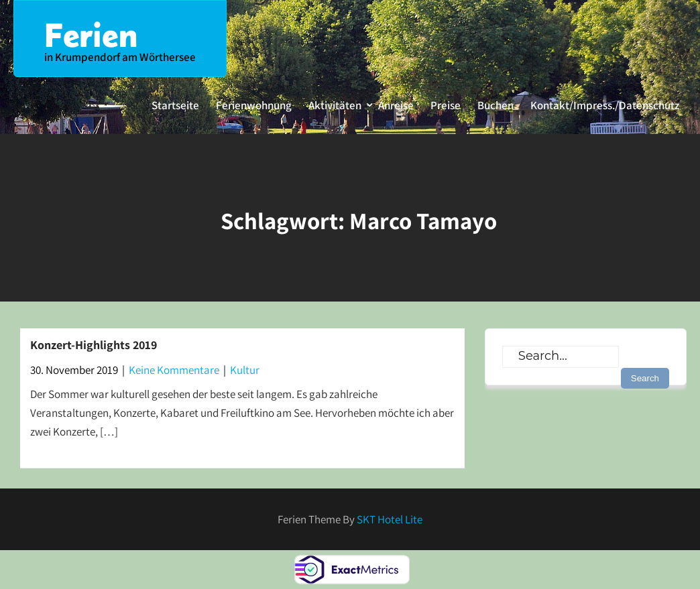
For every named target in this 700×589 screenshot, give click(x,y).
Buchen (495, 105)
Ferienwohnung (254, 105)
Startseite (175, 105)
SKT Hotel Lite (390, 519)
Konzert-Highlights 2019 (94, 345)
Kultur (245, 370)
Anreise (396, 105)
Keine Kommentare (174, 370)
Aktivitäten (335, 105)
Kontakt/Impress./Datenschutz (605, 105)
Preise (446, 105)
